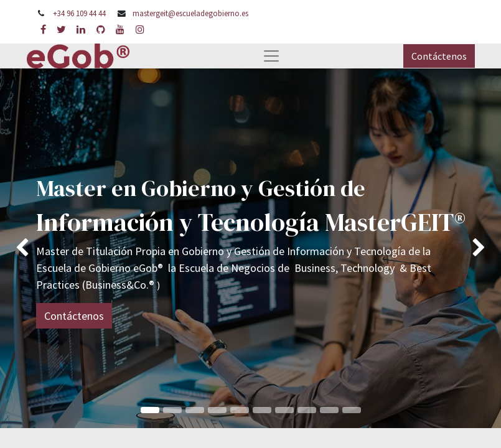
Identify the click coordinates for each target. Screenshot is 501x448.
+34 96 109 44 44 (79, 13)
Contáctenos (439, 56)
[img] (20, 248)
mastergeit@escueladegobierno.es (190, 13)
